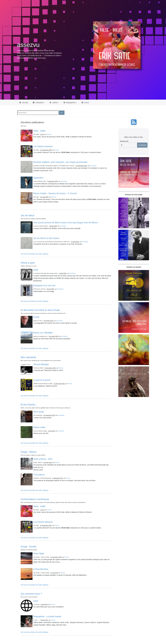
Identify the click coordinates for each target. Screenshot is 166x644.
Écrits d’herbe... (29, 405)
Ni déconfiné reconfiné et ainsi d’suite (40, 310)
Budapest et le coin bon (44, 286)
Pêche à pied (28, 263)
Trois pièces (39, 475)
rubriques (38, 103)
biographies (70, 103)
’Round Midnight (41, 364)
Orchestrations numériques (35, 499)
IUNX (36, 270)
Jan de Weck (27, 215)
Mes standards (28, 357)
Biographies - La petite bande (47, 616)
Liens (85, 103)
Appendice (38, 178)
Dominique (93, 166)
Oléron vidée (39, 427)
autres (54, 103)
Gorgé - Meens (29, 452)
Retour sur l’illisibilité (43, 333)
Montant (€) (124, 141)
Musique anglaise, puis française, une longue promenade (60, 162)
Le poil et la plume (42, 380)
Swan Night (39, 554)
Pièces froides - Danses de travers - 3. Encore (55, 193)
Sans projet (39, 412)
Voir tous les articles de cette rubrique (34, 254)
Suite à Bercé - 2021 (43, 459)
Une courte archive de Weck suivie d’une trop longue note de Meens (66, 223)
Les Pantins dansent (43, 146)
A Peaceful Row (41, 569)
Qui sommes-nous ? (31, 594)
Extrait (36, 317)
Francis (49, 134)
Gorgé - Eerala (28, 547)
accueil (24, 103)
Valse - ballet (39, 131)
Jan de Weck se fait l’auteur (46, 238)
